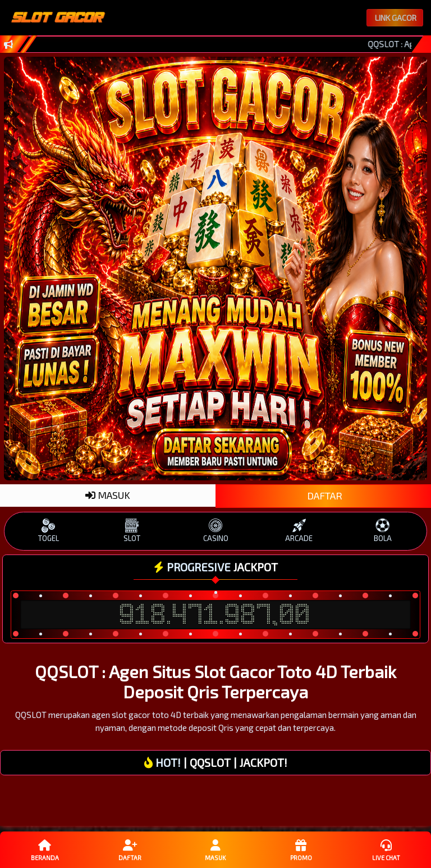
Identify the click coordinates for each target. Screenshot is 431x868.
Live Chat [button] (386, 849)
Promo (301, 849)
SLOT (132, 531)
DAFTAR (324, 496)
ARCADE (299, 531)
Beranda (45, 849)
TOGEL (49, 531)
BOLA (382, 531)
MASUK (108, 495)
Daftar (130, 849)
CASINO (216, 531)
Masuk (215, 849)
